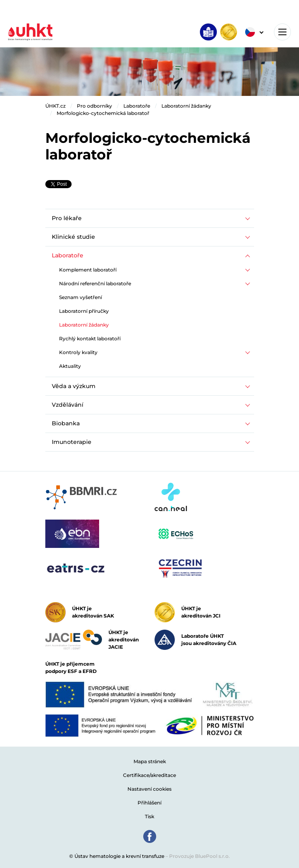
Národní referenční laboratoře (95, 283)
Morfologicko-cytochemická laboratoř (103, 113)
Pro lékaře (67, 218)
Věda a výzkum (74, 386)
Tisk (149, 816)
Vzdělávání (68, 405)
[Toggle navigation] (282, 32)
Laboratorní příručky (84, 311)
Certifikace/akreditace (149, 775)
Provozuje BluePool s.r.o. (199, 856)
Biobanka (66, 423)
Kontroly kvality (78, 352)
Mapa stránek (150, 761)
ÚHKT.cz (55, 106)
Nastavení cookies (149, 789)
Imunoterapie (72, 442)
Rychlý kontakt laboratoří (90, 338)
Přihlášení (149, 803)
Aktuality (70, 366)
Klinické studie (73, 237)
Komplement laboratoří (88, 270)
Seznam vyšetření (81, 297)
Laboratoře (137, 106)
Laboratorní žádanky (186, 106)
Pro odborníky (94, 106)
